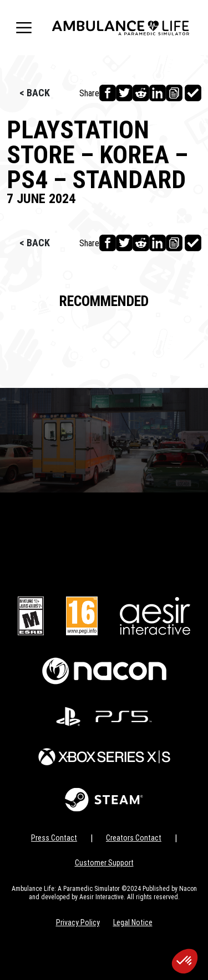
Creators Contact (134, 838)
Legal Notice (133, 922)
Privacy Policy (78, 922)
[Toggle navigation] (24, 28)
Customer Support (104, 863)
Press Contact (54, 838)
